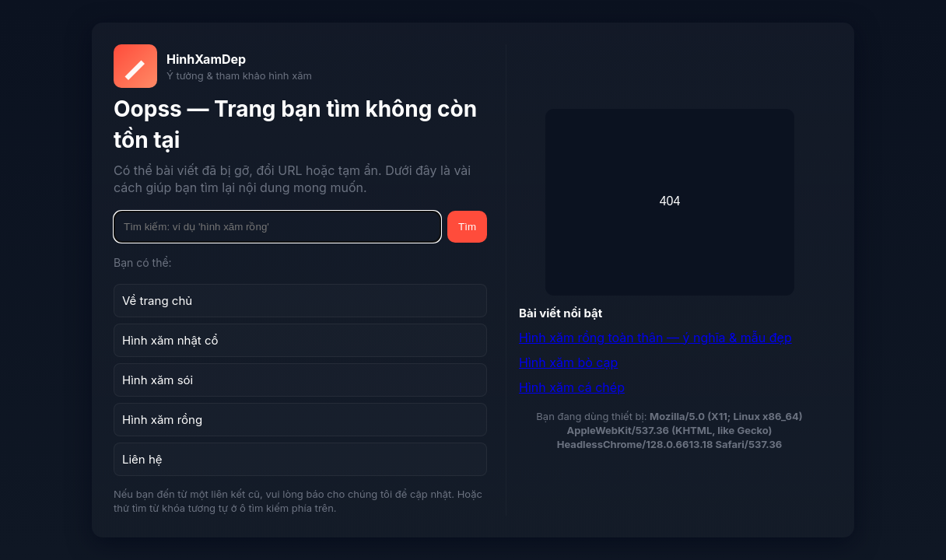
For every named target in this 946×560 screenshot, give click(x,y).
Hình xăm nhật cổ (170, 340)
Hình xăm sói (158, 380)
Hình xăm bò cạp (568, 362)
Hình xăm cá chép (572, 387)
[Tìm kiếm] (277, 227)
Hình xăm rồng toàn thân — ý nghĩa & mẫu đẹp (655, 338)
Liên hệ (142, 459)
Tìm (467, 227)
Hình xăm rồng (162, 420)
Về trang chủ (157, 301)
